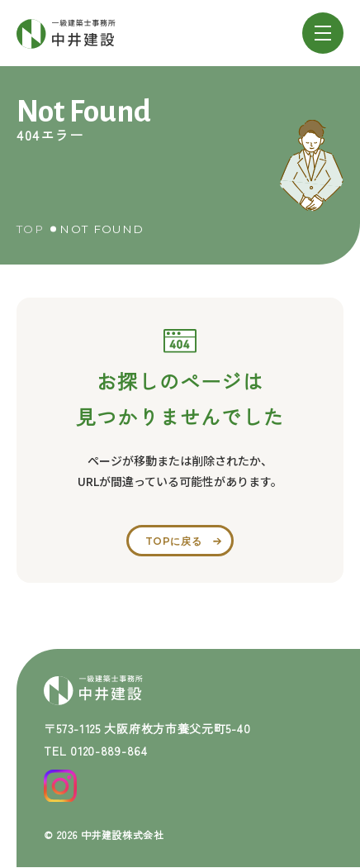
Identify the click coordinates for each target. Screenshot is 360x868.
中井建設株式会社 (123, 835)
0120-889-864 (109, 751)
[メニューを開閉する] (323, 33)
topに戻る (174, 541)
